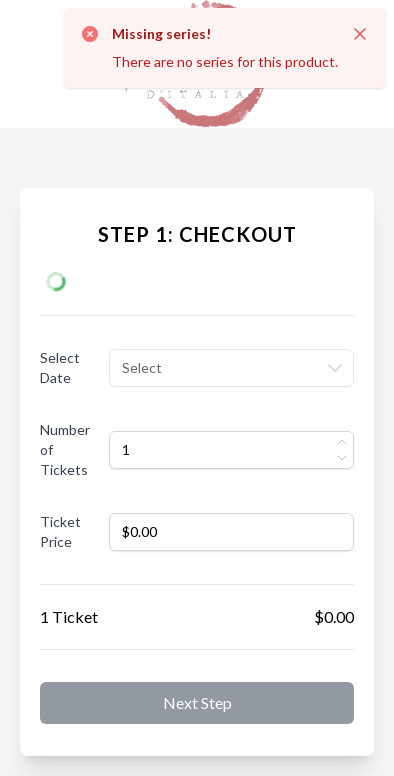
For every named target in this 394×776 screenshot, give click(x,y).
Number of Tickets (65, 449)
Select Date (60, 367)
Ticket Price (60, 531)
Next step (197, 702)
